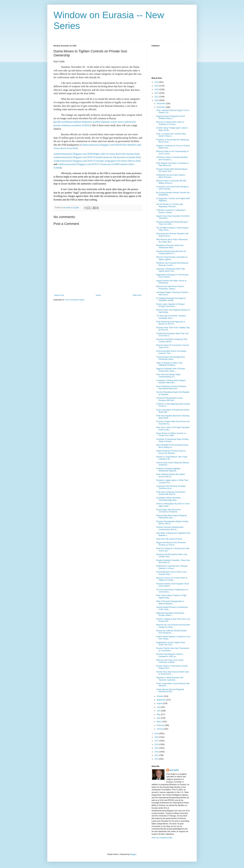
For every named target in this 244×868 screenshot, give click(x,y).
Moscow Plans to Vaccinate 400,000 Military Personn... (171, 182)
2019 (157, 734)
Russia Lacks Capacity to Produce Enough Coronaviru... (170, 305)
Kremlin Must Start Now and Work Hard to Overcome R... (173, 673)
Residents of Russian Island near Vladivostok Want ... (170, 246)
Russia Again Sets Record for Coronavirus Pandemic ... (168, 511)
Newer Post (59, 295)
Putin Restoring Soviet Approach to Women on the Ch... (171, 323)
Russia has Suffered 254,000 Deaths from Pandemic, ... (171, 632)
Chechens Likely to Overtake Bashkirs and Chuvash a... (172, 158)
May (159, 714)
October (160, 696)
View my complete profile (162, 838)
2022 (157, 93)
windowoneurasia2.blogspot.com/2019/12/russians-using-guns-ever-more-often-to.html (97, 161)
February (161, 725)
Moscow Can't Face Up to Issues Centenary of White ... (170, 661)
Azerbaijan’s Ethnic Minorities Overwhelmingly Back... (168, 499)
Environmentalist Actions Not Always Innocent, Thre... (171, 352)
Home (98, 295)
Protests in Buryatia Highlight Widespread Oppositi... (168, 470)
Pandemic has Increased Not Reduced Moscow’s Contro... (172, 264)
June (159, 711)
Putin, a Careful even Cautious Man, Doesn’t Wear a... (171, 135)
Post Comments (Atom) (75, 300)
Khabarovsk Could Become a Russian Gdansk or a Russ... (172, 567)
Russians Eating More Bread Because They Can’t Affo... (172, 223)
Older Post (137, 295)
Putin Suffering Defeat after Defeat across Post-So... (170, 475)
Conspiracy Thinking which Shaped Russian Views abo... (171, 382)
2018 (157, 737)
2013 (157, 755)
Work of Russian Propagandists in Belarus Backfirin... (170, 602)
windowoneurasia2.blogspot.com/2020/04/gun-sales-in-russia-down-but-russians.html (96, 154)
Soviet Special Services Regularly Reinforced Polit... (170, 691)
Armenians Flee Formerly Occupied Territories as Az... (171, 487)
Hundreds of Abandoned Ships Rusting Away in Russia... (172, 440)
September (162, 700)
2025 (157, 82)
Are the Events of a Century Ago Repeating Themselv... (170, 205)
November (161, 107)
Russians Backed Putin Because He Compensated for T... (171, 252)
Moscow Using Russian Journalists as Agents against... (172, 258)
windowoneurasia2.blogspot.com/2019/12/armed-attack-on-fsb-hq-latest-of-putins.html (97, 157)
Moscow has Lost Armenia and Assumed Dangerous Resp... (173, 626)
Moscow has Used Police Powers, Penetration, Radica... (170, 288)
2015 (157, 748)
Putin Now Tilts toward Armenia (169, 539)
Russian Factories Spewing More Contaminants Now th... (170, 528)
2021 (157, 97)
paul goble (174, 770)
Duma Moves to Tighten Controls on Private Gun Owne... (171, 434)
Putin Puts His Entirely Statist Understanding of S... (168, 376)
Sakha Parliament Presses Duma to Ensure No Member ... (171, 452)
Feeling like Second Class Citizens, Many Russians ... (171, 176)
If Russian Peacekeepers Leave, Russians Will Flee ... (170, 399)
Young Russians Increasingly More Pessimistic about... (171, 358)
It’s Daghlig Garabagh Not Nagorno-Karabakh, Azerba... (171, 299)
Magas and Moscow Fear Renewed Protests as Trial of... (171, 544)
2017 (157, 741)
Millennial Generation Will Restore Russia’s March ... (170, 614)
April (159, 718)
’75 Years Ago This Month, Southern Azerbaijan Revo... (171, 317)
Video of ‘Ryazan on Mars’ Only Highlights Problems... (169, 364)
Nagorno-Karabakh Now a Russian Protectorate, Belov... (171, 370)
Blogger (133, 854)
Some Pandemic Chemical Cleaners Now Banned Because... (171, 387)
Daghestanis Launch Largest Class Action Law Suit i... (171, 644)
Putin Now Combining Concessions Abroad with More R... (171, 493)
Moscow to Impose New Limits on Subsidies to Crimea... (170, 123)
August (160, 703)
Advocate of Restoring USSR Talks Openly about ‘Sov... (171, 270)
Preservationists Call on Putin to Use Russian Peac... (171, 573)
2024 (157, 86)
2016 (157, 744)
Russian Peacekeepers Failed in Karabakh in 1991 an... (170, 655)
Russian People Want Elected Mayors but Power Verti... (172, 170)
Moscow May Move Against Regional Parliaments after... (171, 517)
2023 (157, 90)
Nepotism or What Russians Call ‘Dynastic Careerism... (170, 679)
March (160, 722)
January (160, 729)
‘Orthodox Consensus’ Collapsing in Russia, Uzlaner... (171, 211)
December (161, 104)
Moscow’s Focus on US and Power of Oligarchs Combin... (172, 579)
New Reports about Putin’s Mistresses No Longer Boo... (172, 241)
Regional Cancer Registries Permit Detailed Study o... (171, 117)
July (159, 707)
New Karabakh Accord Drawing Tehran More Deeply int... (172, 446)
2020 (157, 100)
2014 (157, 752)
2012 (157, 759)
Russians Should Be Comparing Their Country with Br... (172, 340)
